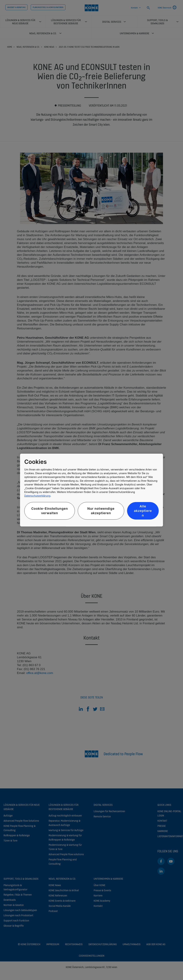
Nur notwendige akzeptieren (101, 511)
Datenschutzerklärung (37, 496)
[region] (91, 490)
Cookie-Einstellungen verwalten (50, 511)
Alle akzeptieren (143, 511)
